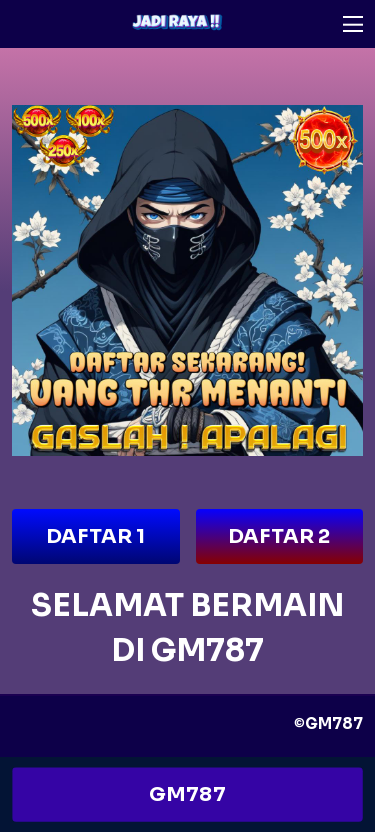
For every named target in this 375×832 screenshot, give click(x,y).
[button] (353, 24)
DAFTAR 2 (279, 536)
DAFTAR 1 (95, 536)
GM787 (188, 794)
